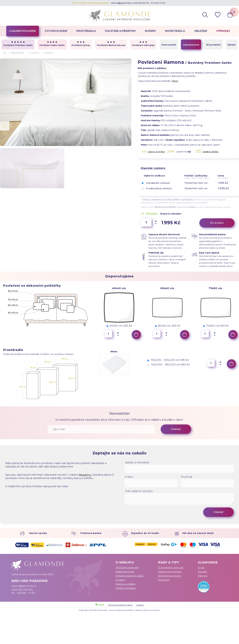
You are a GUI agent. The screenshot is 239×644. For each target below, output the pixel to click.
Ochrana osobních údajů (130, 576)
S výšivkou (35, 53)
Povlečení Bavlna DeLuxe (111, 44)
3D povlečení (213, 45)
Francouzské (169, 45)
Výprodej (223, 31)
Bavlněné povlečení (169, 576)
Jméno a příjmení (137, 463)
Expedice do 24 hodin (145, 533)
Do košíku (217, 223)
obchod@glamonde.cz (122, 3)
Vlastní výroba (38, 533)
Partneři (203, 576)
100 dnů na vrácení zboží (198, 533)
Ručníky (150, 31)
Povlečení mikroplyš (143, 44)
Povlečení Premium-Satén (18, 44)
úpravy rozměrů (156, 152)
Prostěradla (86, 31)
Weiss (175, 81)
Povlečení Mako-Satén (52, 44)
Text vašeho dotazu (139, 491)
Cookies (120, 580)
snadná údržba (210, 152)
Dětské (232, 45)
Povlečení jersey (81, 44)
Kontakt (203, 572)
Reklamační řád (125, 572)
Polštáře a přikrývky (120, 31)
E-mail (129, 477)
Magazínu (85, 475)
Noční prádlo (175, 31)
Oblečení (201, 31)
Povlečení (164, 580)
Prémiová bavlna (91, 533)
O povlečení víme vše (171, 568)
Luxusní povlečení (23, 31)
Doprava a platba (125, 584)
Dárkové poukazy (126, 588)
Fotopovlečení (56, 31)
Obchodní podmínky (127, 568)
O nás (201, 568)
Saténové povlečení (170, 572)
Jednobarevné (191, 45)
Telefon (187, 477)
